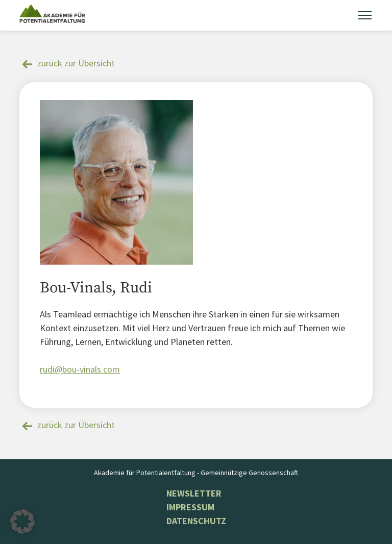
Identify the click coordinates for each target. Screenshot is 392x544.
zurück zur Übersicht (76, 63)
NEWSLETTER (194, 493)
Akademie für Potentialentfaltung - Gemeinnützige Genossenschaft (196, 473)
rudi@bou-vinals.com (80, 369)
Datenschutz (196, 521)
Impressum (190, 507)
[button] (22, 522)
